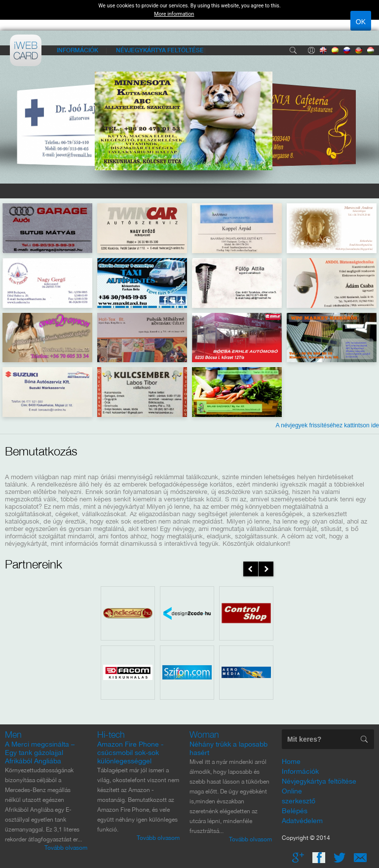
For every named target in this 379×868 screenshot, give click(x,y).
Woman (204, 735)
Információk (77, 50)
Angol (323, 50)
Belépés (311, 50)
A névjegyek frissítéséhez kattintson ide (327, 425)
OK (361, 22)
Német (359, 50)
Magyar (371, 50)
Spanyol (335, 50)
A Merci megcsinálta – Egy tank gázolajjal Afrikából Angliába (40, 753)
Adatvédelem (302, 821)
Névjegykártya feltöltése (160, 50)
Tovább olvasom (66, 848)
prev (251, 569)
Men (13, 735)
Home (291, 761)
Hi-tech (111, 735)
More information (174, 14)
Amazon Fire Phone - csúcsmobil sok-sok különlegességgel (130, 753)
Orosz (347, 50)
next (266, 569)
